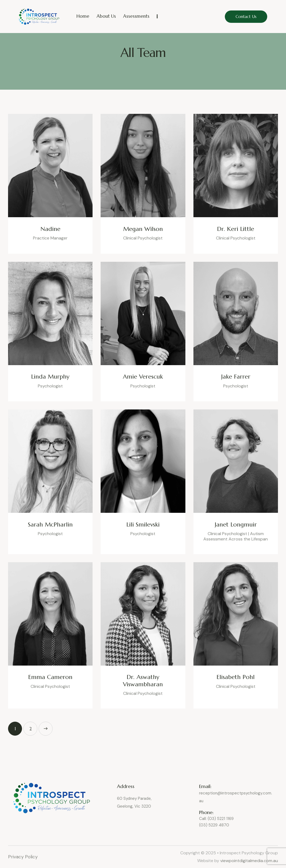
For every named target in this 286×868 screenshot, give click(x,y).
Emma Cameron (50, 677)
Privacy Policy (23, 857)
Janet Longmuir (236, 525)
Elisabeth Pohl (236, 677)
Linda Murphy (50, 377)
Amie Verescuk (143, 377)
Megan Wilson (143, 229)
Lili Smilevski (143, 525)
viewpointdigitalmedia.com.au (249, 861)
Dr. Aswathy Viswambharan (143, 681)
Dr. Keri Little (236, 229)
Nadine (50, 229)
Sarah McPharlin (50, 525)
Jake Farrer (236, 377)
